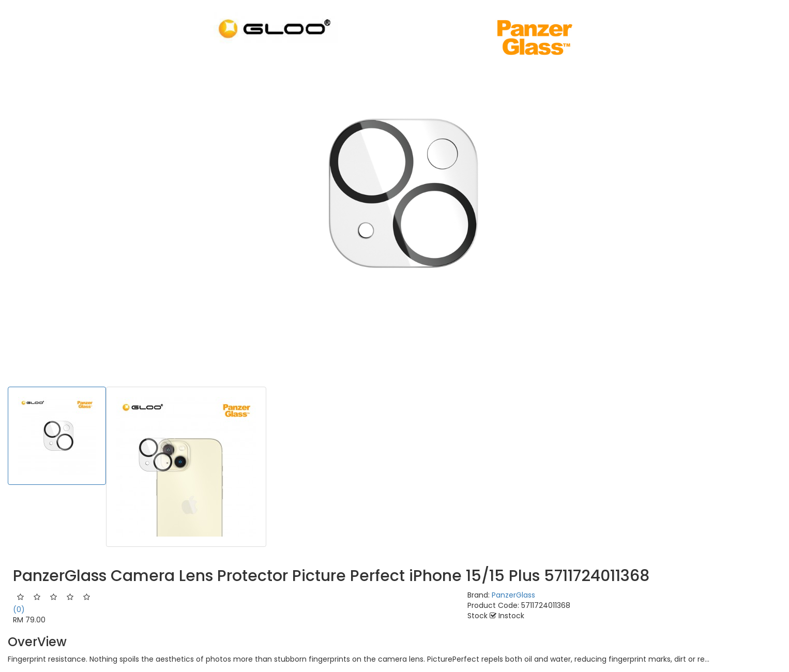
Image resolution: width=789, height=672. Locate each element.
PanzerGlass (513, 595)
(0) (19, 609)
